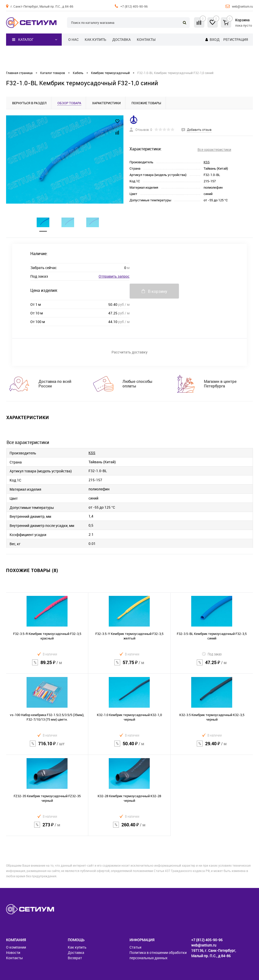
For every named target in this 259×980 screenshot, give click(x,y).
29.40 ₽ (212, 747)
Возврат (75, 958)
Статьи (135, 947)
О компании (16, 947)
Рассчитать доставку (129, 352)
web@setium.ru (242, 6)
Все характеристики (214, 149)
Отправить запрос (114, 276)
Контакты (146, 39)
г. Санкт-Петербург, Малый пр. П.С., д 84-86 (42, 6)
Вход (215, 39)
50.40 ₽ (129, 747)
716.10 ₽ (47, 747)
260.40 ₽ (129, 828)
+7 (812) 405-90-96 (134, 6)
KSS (207, 162)
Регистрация (236, 39)
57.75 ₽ (129, 666)
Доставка (122, 39)
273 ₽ (47, 828)
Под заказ (212, 654)
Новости (13, 952)
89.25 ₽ (47, 666)
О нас (73, 39)
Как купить (95, 39)
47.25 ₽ (212, 666)
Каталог (23, 40)
